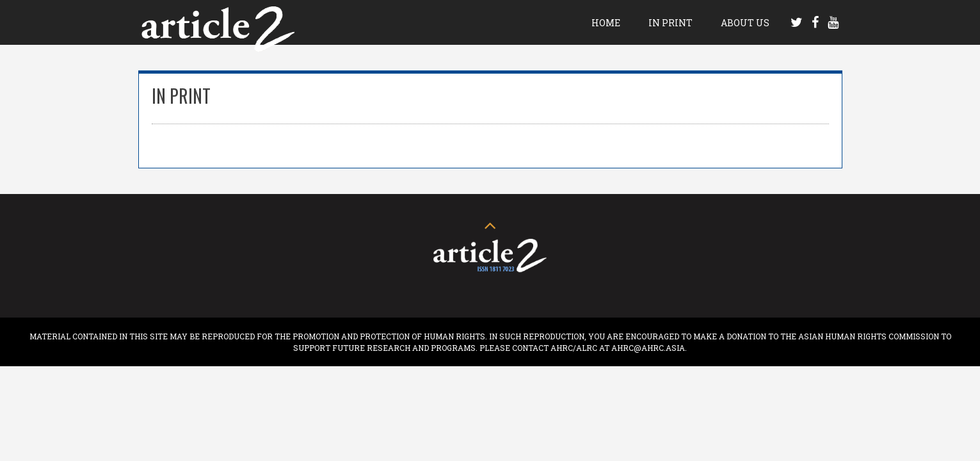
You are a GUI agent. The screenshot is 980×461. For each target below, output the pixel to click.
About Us (745, 23)
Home (606, 23)
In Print (671, 23)
